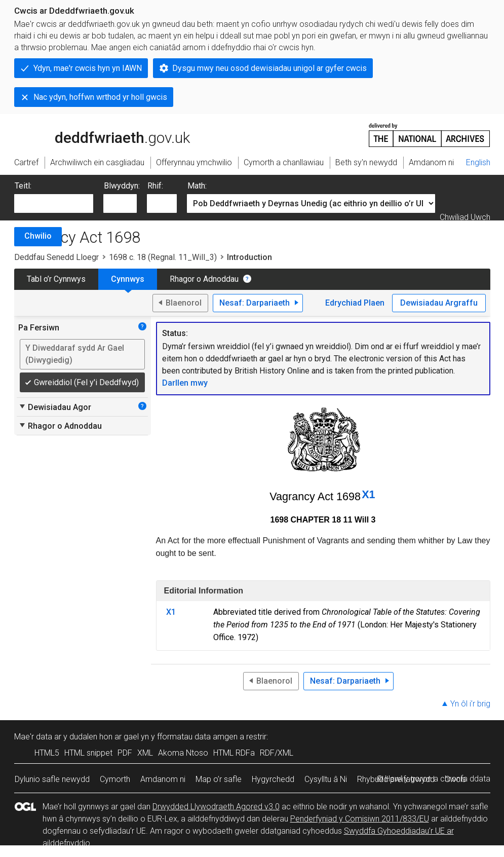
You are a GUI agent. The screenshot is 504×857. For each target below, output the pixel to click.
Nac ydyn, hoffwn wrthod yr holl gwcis (100, 97)
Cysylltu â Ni (326, 779)
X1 (368, 494)
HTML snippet (88, 753)
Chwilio (38, 236)
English (478, 162)
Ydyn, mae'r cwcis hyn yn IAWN (88, 68)
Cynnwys (128, 279)
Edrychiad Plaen (355, 303)
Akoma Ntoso (183, 753)
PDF (125, 753)
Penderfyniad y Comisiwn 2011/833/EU (360, 819)
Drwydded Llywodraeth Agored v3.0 (216, 807)
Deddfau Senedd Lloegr (56, 257)
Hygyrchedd (273, 779)
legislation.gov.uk (94, 134)
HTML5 (47, 753)
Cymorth (115, 779)
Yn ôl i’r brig (470, 704)
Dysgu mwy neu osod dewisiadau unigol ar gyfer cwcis (269, 68)
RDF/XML (277, 753)
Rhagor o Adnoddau (204, 279)
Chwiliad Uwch (465, 217)
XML (145, 753)
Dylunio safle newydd (52, 779)
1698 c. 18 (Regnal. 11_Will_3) (163, 257)
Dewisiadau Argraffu (439, 303)
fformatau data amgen (197, 737)
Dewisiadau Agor (55, 407)
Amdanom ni (163, 779)
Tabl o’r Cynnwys (56, 279)
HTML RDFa (234, 753)
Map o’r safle (219, 779)
